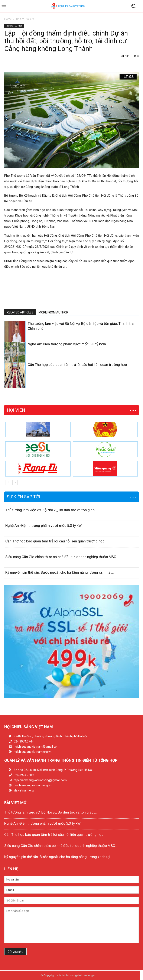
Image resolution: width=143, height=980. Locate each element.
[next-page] (14, 385)
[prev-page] (7, 385)
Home (8, 19)
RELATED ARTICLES (20, 312)
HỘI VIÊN (16, 410)
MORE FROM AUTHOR (53, 312)
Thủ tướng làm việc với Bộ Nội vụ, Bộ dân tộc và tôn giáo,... (52, 510)
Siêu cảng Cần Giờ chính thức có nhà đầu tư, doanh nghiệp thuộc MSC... (62, 557)
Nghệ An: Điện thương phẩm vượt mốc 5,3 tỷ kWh (67, 344)
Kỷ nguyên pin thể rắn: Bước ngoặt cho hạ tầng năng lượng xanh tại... (60, 572)
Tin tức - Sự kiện (25, 19)
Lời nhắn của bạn (71, 925)
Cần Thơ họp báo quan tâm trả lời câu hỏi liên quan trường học (77, 365)
